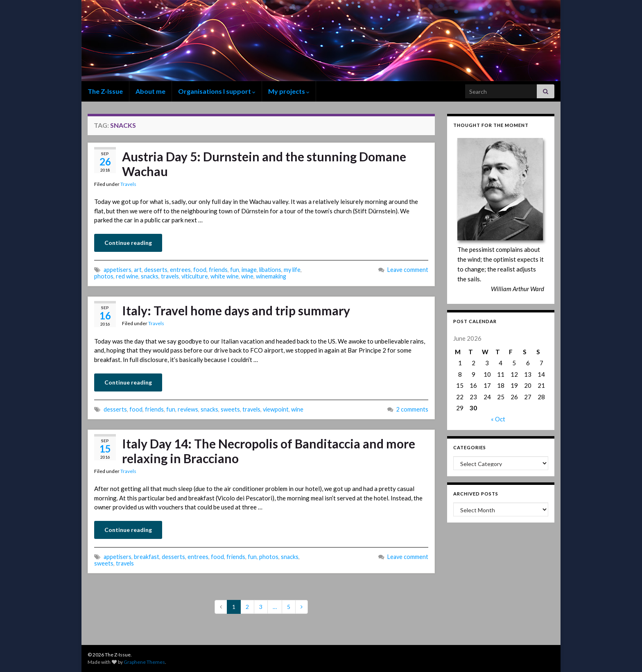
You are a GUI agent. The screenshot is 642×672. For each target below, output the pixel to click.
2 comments (412, 409)
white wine (225, 276)
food (200, 270)
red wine (127, 276)
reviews (188, 409)
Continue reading (128, 243)
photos (104, 276)
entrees (180, 270)
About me (150, 91)
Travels (128, 184)
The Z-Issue (105, 91)
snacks (150, 276)
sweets (230, 409)
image (249, 270)
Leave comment (408, 270)
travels (170, 276)
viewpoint (276, 409)
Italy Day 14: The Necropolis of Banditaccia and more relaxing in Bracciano (269, 451)
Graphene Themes (144, 662)
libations (270, 270)
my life (292, 270)
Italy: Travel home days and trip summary (236, 310)
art (138, 270)
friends (218, 270)
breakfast (147, 557)
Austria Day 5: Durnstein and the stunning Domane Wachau (264, 164)
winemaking (271, 276)
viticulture (195, 276)
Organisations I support (217, 91)
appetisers (118, 270)
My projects (289, 91)
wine (247, 276)
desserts (156, 270)
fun (235, 270)
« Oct (498, 419)
